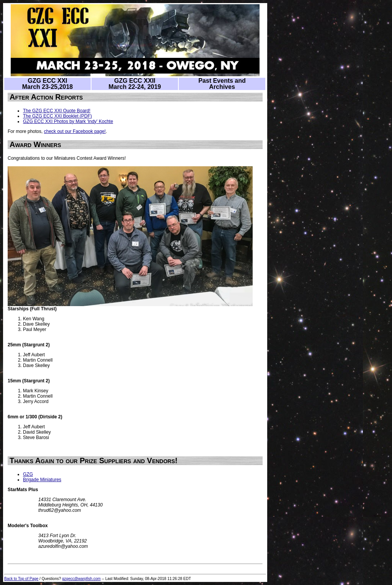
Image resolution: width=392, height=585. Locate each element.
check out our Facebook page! (75, 131)
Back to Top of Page (21, 579)
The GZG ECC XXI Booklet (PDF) (57, 116)
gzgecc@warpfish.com (81, 579)
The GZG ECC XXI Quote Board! (57, 111)
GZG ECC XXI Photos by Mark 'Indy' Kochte (68, 121)
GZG (28, 474)
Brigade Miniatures (42, 480)
